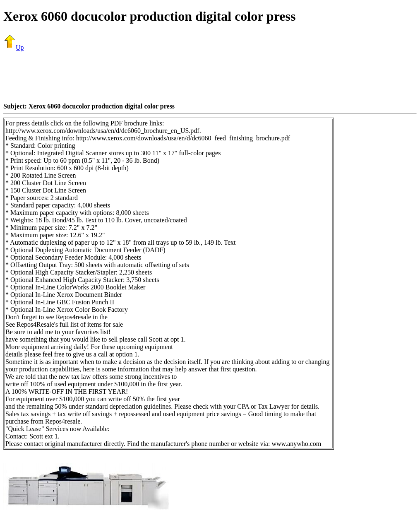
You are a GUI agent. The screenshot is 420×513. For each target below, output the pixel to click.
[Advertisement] (210, 77)
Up (14, 47)
